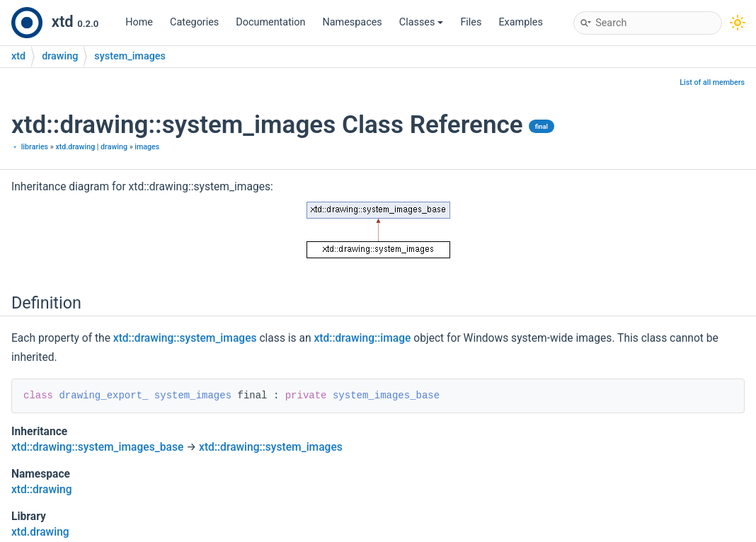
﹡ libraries (30, 147)
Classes (422, 22)
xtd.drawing (75, 147)
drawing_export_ (103, 396)
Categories (194, 22)
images (147, 147)
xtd (18, 56)
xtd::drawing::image (363, 338)
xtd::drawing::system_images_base (97, 447)
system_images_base (386, 396)
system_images (130, 56)
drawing (60, 56)
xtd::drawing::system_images (185, 338)
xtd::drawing (42, 490)
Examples (520, 22)
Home (139, 22)
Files (471, 22)
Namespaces (353, 22)
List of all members (712, 82)
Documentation (270, 22)
